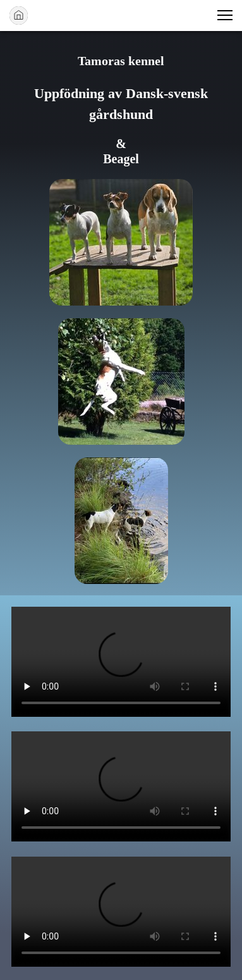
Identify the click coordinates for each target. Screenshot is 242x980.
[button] (225, 15)
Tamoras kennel (121, 61)
